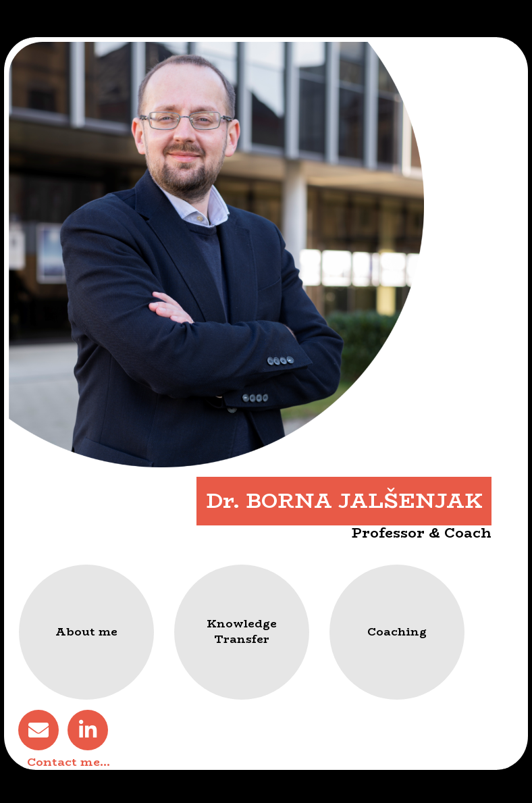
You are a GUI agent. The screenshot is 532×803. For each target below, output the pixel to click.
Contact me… (69, 762)
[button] (86, 632)
